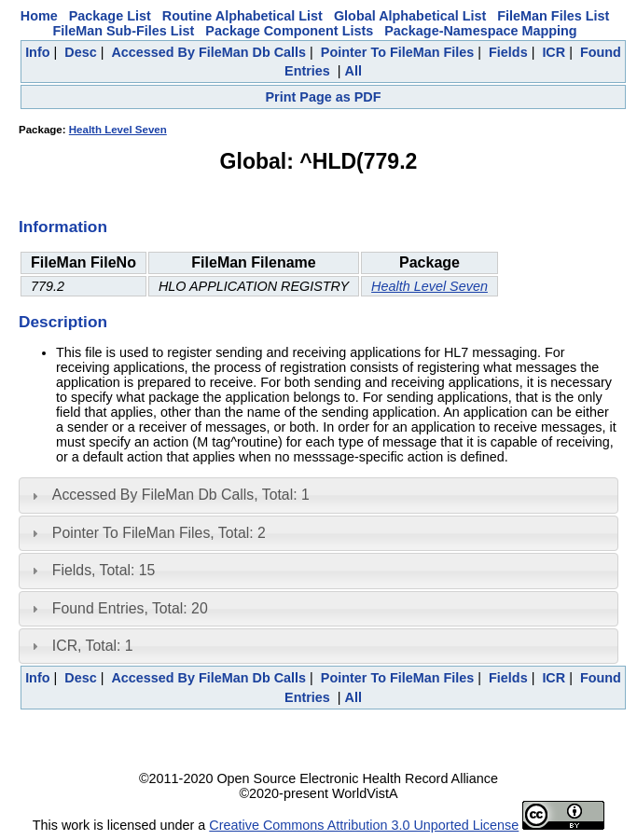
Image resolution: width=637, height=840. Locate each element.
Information (63, 227)
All (353, 71)
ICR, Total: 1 (93, 646)
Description (63, 322)
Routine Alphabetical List (242, 16)
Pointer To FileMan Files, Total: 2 (159, 533)
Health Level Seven (118, 130)
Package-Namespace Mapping (480, 31)
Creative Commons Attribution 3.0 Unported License (364, 825)
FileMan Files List (553, 16)
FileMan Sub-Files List (123, 31)
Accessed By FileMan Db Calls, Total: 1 (181, 495)
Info (37, 52)
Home (39, 16)
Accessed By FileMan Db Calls (208, 52)
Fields (508, 52)
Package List (110, 16)
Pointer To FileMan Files (397, 52)
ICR (554, 52)
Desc (80, 52)
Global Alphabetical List (410, 16)
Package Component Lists (289, 31)
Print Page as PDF (324, 97)
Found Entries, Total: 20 (130, 608)
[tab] (318, 495)
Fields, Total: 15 (104, 570)
